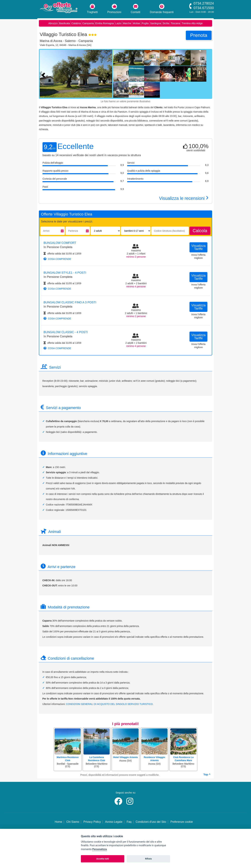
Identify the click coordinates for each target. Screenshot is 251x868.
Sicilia (166, 23)
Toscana (176, 23)
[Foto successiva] (109, 75)
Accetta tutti (103, 859)
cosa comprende (57, 259)
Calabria (76, 23)
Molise (136, 23)
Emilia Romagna (105, 23)
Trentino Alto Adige (192, 23)
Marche (127, 23)
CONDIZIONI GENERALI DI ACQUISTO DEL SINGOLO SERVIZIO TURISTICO (109, 704)
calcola (200, 231)
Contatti (136, 9)
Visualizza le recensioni (184, 198)
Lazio (118, 23)
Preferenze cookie (182, 822)
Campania (88, 23)
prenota (199, 35)
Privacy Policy (92, 822)
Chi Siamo (73, 822)
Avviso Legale (114, 822)
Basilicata (64, 23)
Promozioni (114, 9)
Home (58, 822)
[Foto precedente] (44, 75)
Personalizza (99, 849)
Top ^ (207, 774)
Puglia (145, 23)
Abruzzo (53, 23)
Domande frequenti (162, 9)
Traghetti (92, 9)
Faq (129, 822)
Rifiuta (148, 859)
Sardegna (156, 23)
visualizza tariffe (199, 247)
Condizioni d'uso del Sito (151, 822)
